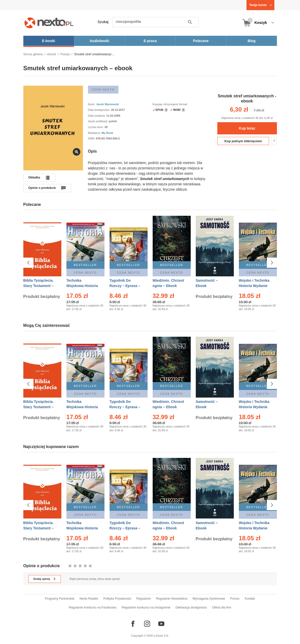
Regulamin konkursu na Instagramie (146, 607)
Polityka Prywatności (117, 599)
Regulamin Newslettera (172, 599)
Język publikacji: (99, 121)
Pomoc (235, 599)
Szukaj (103, 22)
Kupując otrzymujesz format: (170, 104)
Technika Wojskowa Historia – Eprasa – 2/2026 (82, 286)
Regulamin (144, 599)
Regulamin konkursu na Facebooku (93, 607)
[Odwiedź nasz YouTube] (161, 624)
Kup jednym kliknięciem (243, 141)
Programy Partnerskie (60, 599)
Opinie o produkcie (42, 188)
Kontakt (250, 599)
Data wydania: (97, 116)
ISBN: (92, 138)
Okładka (34, 177)
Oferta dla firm (222, 607)
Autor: (92, 104)
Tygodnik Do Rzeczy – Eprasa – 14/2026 (125, 286)
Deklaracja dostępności (191, 607)
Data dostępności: (100, 110)
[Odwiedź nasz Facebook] (133, 624)
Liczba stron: (96, 127)
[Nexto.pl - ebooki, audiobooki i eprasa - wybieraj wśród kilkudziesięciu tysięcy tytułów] (49, 23)
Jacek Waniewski (107, 104)
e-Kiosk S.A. (161, 636)
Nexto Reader (89, 599)
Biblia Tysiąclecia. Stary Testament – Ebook (39, 286)
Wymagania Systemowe (209, 599)
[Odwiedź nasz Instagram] (147, 624)
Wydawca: (95, 133)
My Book (107, 133)
